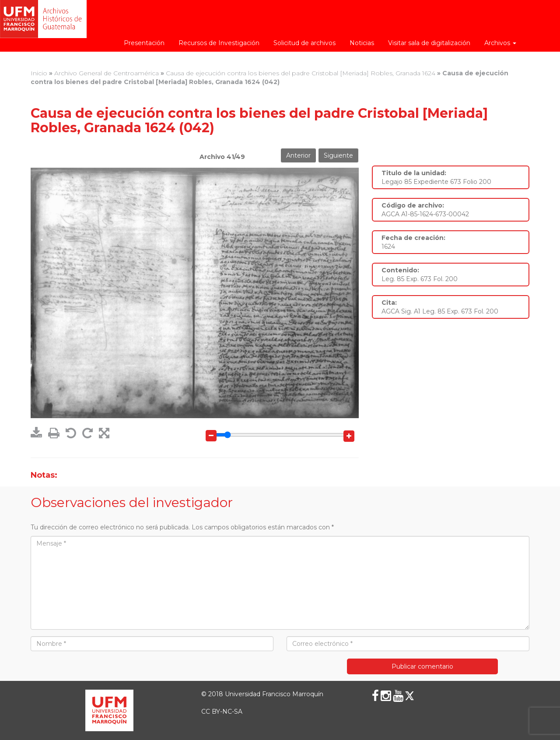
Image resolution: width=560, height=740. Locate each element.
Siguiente (338, 155)
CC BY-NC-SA (222, 712)
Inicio (39, 73)
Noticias (362, 43)
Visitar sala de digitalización (429, 43)
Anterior (298, 155)
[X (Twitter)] (409, 696)
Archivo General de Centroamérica (107, 73)
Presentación (144, 43)
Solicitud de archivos (304, 43)
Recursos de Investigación (219, 43)
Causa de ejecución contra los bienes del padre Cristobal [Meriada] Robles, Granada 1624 (301, 73)
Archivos (500, 43)
